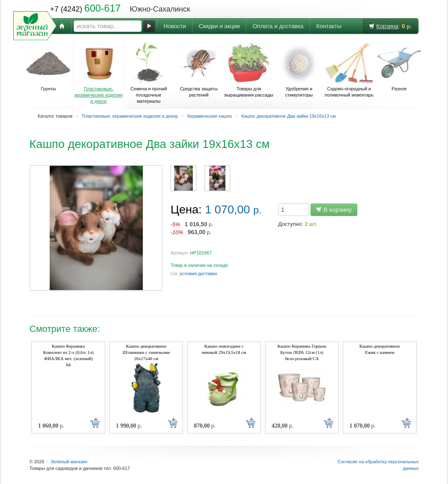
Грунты (48, 67)
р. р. (192, 228)
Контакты (329, 26)
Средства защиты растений (199, 70)
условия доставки (198, 273)
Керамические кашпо (210, 116)
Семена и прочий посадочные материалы (149, 73)
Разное (399, 67)
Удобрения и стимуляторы (299, 70)
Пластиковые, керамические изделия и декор (99, 73)
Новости (175, 26)
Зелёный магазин (69, 462)
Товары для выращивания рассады (249, 70)
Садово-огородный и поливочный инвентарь (349, 70)
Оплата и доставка (278, 26)
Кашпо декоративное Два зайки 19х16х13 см (289, 116)
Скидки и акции (219, 26)
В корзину (334, 209)
